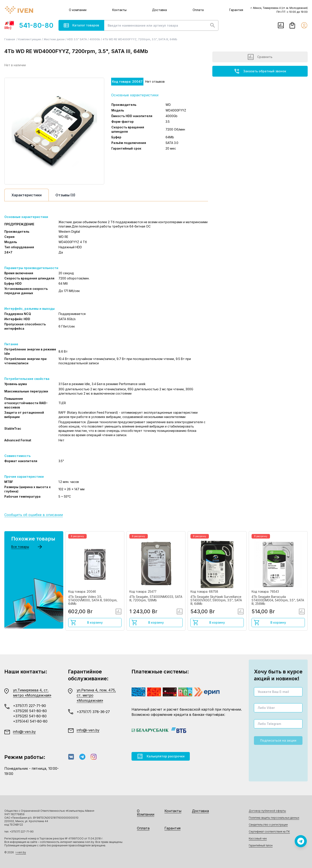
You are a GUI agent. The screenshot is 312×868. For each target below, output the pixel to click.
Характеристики (27, 195)
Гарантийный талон (261, 845)
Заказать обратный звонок (260, 71)
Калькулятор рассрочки (161, 756)
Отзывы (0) (65, 195)
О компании (78, 10)
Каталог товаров (81, 25)
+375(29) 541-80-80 (30, 711)
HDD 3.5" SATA (77, 39)
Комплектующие (30, 39)
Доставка (159, 10)
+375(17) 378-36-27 (93, 712)
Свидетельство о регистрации (268, 825)
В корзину (86, 623)
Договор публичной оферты (267, 811)
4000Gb (95, 39)
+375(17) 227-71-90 (29, 706)
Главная (10, 39)
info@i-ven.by (24, 732)
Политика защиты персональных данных (274, 818)
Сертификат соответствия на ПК (269, 832)
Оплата (198, 10)
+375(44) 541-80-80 (30, 721)
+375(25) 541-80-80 (30, 716)
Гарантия (236, 10)
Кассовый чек (258, 838)
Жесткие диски (54, 39)
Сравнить (260, 57)
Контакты (119, 10)
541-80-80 (29, 25)
